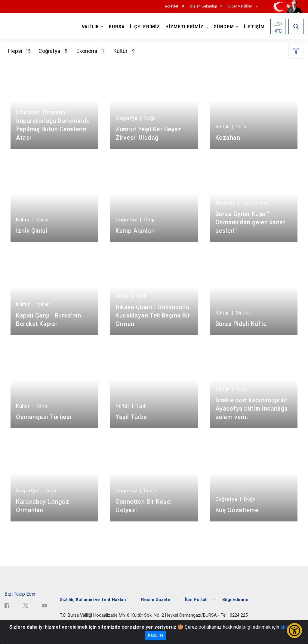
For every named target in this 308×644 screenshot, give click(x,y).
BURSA (117, 27)
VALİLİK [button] (90, 27)
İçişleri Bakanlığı (203, 6)
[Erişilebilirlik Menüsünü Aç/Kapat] (294, 630)
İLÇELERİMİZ (145, 27)
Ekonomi (91, 51)
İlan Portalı (196, 600)
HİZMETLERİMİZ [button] (185, 27)
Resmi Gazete (156, 600)
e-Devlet (172, 6)
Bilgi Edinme (235, 600)
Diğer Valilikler (241, 6)
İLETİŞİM (254, 27)
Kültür (125, 51)
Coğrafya (54, 51)
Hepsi (20, 51)
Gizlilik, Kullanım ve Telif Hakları (93, 600)
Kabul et (156, 635)
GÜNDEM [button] (224, 27)
